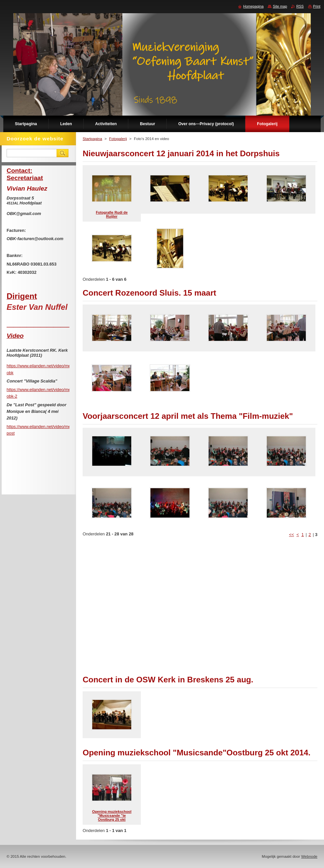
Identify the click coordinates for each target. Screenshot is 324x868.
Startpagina (92, 139)
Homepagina (254, 6)
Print (317, 6)
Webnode (309, 856)
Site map (280, 6)
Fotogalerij (118, 139)
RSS (300, 6)
